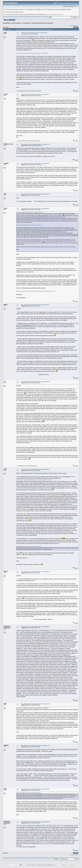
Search (12, 20)
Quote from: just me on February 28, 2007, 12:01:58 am (29, 546)
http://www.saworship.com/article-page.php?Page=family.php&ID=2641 (36, 291)
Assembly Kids (27, 23)
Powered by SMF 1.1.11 (32, 865)
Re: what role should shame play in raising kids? (35, 94)
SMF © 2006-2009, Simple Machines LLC (47, 865)
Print (76, 27)
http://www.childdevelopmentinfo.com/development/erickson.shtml (34, 480)
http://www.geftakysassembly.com (55, 14)
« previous (72, 25)
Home (7, 20)
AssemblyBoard (7, 23)
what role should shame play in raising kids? (42, 23)
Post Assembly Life (17, 23)
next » (77, 25)
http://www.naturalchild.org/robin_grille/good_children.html (32, 53)
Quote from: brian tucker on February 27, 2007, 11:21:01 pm (30, 212)
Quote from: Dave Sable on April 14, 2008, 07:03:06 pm (29, 793)
